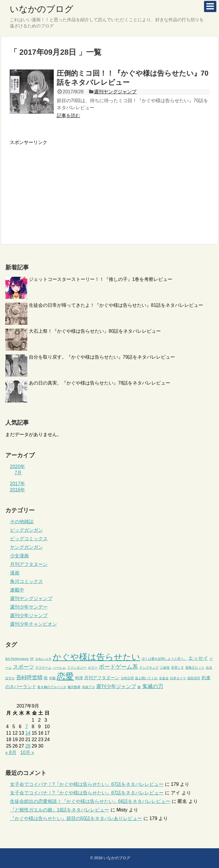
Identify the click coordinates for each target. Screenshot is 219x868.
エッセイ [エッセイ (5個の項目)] (198, 658)
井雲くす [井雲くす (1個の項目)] (178, 667)
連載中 (17, 590)
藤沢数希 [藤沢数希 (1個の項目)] (74, 687)
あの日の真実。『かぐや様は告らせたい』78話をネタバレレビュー (100, 383)
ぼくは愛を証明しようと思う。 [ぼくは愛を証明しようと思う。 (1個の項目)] (164, 659)
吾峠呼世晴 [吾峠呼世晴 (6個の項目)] (29, 677)
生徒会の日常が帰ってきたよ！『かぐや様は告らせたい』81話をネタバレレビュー (116, 305)
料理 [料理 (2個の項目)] (79, 678)
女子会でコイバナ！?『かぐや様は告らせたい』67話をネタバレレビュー (87, 784)
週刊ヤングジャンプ (115, 92)
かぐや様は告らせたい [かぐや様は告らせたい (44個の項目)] (96, 657)
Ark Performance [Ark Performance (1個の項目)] (17, 659)
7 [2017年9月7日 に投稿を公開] (27, 727)
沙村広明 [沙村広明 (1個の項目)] (127, 678)
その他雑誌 (22, 522)
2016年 (18, 490)
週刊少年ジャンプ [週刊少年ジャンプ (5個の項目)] (116, 686)
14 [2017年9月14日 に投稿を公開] (28, 733)
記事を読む (68, 116)
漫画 (15, 573)
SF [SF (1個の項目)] (32, 659)
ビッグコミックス (29, 539)
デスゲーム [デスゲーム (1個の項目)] (43, 667)
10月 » (27, 752)
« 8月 (11, 752)
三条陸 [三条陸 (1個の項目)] (165, 667)
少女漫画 (19, 556)
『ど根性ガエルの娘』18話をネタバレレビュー (60, 810)
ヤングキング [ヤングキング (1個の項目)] (149, 667)
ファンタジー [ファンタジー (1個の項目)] (77, 667)
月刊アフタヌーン (29, 564)
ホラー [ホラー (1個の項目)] (93, 667)
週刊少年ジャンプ (29, 616)
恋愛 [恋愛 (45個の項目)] (65, 676)
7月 (18, 473)
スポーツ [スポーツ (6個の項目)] (24, 667)
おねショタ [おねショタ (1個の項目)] (43, 659)
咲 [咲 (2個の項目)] (46, 678)
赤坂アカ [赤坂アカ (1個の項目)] (88, 687)
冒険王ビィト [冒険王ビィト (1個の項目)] (195, 667)
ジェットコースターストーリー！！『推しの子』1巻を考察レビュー (101, 279)
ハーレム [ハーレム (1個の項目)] (59, 667)
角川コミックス (26, 581)
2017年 (18, 484)
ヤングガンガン (26, 547)
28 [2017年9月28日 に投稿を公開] (28, 746)
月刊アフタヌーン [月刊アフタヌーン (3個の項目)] (102, 678)
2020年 (18, 467)
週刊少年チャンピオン (34, 624)
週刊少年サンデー (29, 607)
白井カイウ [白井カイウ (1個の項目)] (178, 678)
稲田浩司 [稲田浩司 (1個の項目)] (194, 678)
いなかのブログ (42, 9)
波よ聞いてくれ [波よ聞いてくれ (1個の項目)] (146, 678)
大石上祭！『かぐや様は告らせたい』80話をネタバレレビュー (95, 331)
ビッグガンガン (26, 530)
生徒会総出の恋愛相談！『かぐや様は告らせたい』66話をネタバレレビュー (90, 801)
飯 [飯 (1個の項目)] (139, 687)
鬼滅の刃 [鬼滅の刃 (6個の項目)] (153, 686)
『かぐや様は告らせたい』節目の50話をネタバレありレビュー (76, 818)
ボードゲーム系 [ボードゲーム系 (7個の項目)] (118, 667)
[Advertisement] (59, 187)
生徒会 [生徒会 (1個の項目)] (164, 678)
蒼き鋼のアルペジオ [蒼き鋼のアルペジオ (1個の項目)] (52, 687)
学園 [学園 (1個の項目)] (52, 678)
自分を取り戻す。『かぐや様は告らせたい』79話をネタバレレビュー (102, 357)
